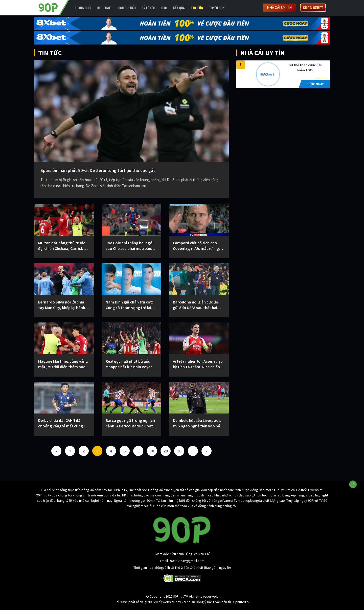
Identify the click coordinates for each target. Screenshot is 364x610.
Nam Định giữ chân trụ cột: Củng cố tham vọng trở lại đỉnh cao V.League (129, 305)
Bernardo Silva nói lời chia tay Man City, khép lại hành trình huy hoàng (62, 305)
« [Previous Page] (56, 451)
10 (152, 451)
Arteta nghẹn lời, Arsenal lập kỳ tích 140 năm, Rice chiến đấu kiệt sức (198, 364)
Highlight (104, 8)
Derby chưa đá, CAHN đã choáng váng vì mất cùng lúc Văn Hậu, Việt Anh (64, 423)
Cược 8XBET (313, 8)
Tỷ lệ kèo (149, 8)
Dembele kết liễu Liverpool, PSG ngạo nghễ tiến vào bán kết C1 (198, 423)
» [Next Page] (207, 451)
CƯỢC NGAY (315, 84)
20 (166, 451)
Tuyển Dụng (218, 8)
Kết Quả (179, 8)
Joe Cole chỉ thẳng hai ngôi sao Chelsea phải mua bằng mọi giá (130, 246)
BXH (164, 8)
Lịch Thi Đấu (127, 8)
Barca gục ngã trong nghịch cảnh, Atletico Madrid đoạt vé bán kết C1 (130, 423)
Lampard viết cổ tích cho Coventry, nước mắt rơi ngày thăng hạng (198, 246)
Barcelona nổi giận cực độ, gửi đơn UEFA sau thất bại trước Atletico (196, 305)
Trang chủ (83, 8)
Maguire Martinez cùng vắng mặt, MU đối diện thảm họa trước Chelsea (63, 364)
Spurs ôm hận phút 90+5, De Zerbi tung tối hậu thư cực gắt (98, 170)
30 (179, 451)
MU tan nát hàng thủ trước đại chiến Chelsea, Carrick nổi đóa (64, 246)
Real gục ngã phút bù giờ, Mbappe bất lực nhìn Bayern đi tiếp (130, 364)
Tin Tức (197, 8)
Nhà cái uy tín (279, 7)
